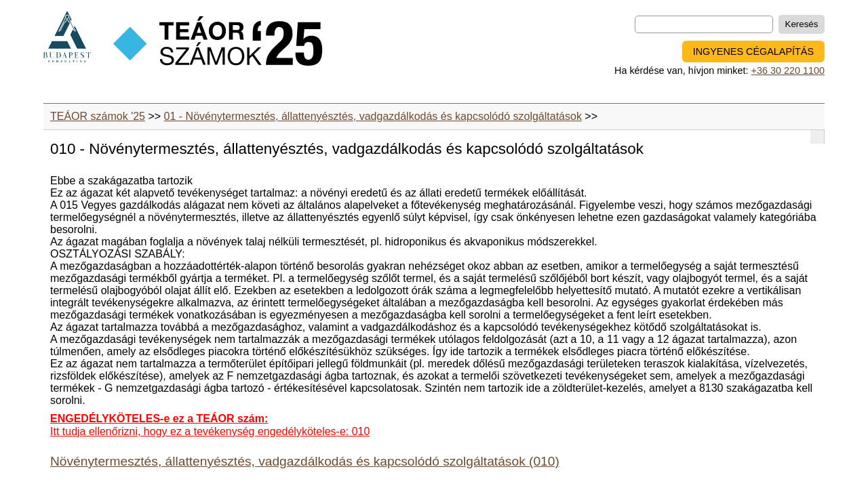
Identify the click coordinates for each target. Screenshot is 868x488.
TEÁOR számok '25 (98, 116)
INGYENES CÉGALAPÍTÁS (753, 52)
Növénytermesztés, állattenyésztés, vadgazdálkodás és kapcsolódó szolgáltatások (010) (305, 461)
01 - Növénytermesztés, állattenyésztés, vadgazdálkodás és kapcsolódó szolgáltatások (373, 116)
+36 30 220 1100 (788, 70)
